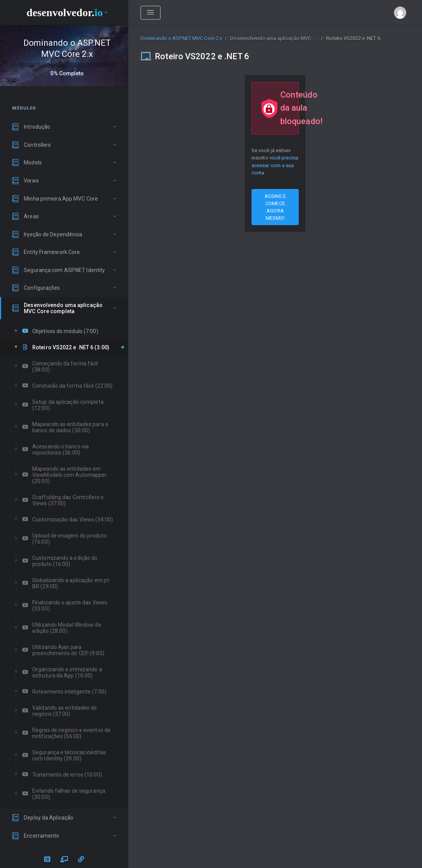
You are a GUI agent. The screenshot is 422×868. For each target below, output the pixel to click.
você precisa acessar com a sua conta (275, 165)
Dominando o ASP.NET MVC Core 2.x (181, 38)
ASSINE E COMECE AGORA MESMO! (275, 207)
